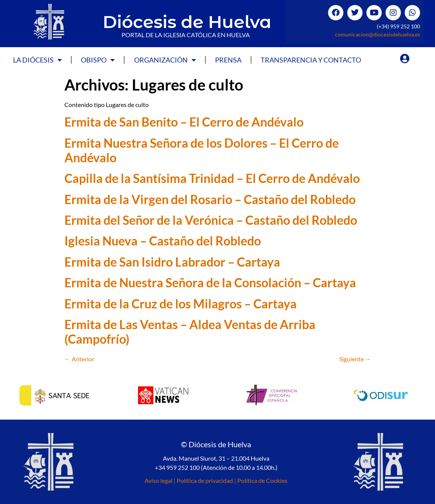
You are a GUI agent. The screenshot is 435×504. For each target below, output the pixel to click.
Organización (165, 60)
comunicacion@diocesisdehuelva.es (378, 34)
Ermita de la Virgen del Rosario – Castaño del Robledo (210, 199)
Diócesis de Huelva (187, 22)
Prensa (228, 60)
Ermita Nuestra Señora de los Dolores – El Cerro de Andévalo (202, 150)
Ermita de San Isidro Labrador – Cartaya (172, 262)
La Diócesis (37, 60)
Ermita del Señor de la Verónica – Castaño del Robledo (211, 220)
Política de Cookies (262, 480)
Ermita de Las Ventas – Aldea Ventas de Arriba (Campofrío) (190, 332)
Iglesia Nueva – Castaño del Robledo (163, 241)
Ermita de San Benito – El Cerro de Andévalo (184, 122)
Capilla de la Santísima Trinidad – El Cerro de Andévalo (212, 178)
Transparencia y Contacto (311, 60)
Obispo (98, 60)
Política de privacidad (205, 480)
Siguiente (355, 359)
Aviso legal (158, 480)
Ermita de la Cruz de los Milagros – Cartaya (181, 304)
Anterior (79, 359)
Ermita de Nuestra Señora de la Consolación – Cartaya (210, 282)
